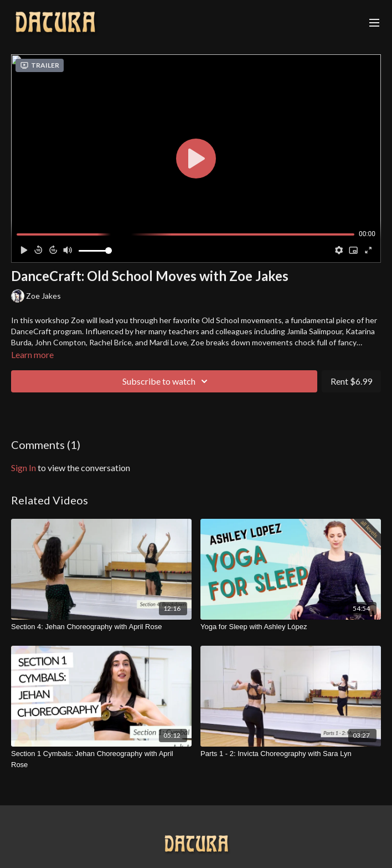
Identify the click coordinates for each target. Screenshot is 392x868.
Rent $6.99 (351, 381)
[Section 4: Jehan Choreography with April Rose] (101, 627)
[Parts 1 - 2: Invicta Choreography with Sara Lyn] (291, 754)
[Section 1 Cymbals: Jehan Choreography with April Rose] (101, 759)
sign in (24, 468)
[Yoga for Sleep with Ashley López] (291, 627)
